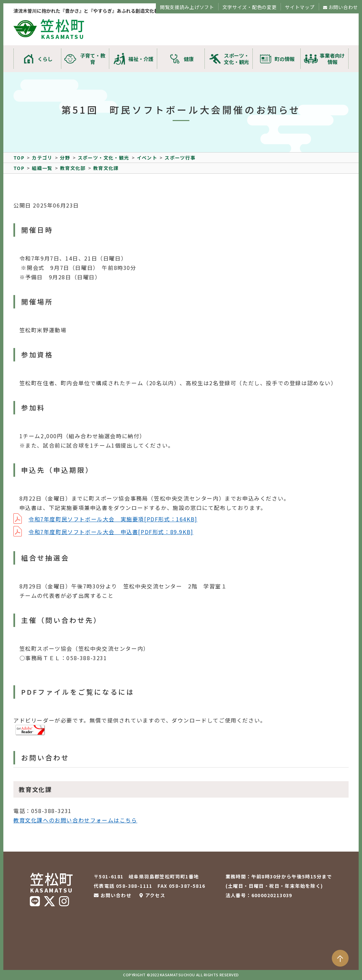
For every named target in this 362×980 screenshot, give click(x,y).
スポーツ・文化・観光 (236, 59)
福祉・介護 (141, 59)
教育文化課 (106, 168)
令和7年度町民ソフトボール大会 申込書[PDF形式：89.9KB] (111, 532)
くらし (45, 59)
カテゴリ (42, 158)
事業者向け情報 (332, 59)
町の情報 (285, 59)
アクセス (155, 895)
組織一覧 (42, 168)
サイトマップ (300, 7)
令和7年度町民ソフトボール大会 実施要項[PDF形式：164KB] (113, 519)
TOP (19, 158)
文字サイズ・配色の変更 (250, 7)
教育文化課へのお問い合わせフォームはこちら (75, 820)
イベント (147, 158)
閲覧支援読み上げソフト (187, 7)
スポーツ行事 (180, 158)
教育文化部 (73, 168)
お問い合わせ (343, 7)
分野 (65, 158)
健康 (189, 59)
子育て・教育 (93, 59)
